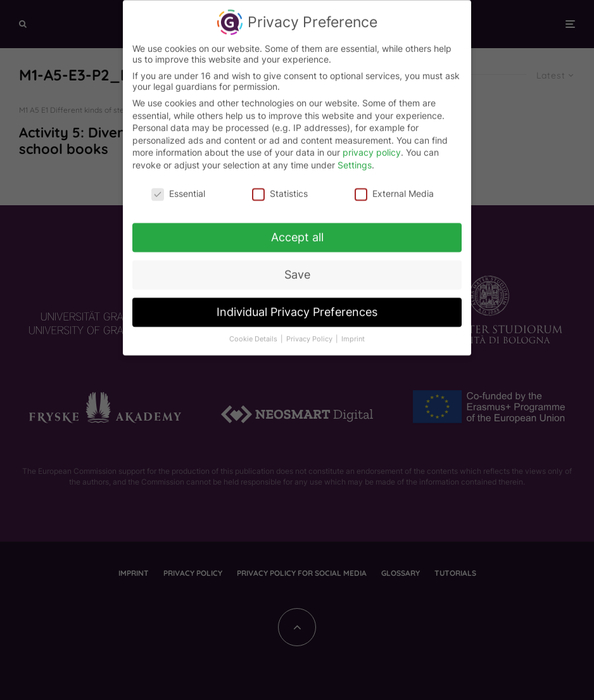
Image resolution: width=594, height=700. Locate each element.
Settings (355, 160)
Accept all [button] (297, 233)
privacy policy (372, 148)
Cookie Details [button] (254, 335)
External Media (394, 188)
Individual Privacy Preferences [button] (297, 308)
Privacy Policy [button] (310, 335)
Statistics (280, 188)
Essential (178, 188)
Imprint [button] (353, 335)
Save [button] (297, 270)
